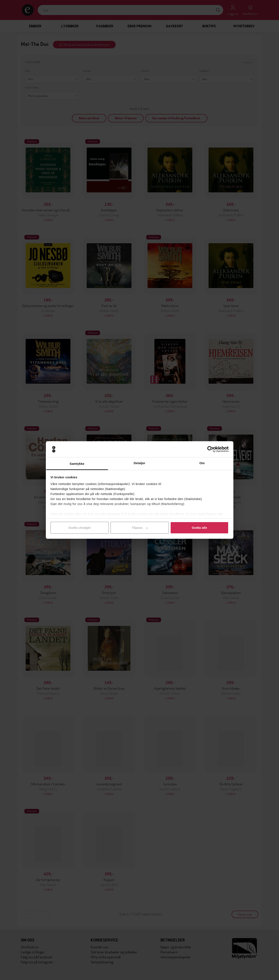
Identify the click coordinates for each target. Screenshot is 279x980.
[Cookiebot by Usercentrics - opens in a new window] (210, 449)
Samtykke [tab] (77, 464)
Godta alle (199, 528)
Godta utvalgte (80, 528)
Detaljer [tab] (140, 463)
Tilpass (140, 528)
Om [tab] (202, 463)
